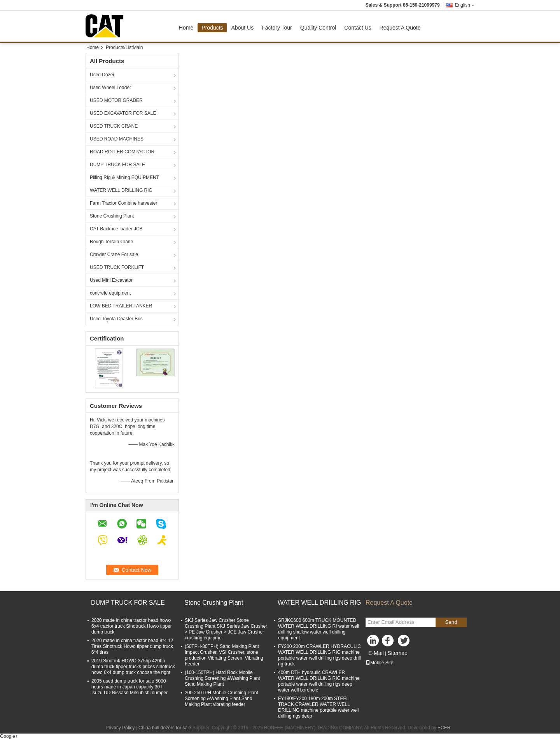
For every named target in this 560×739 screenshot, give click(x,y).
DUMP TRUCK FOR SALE (117, 165)
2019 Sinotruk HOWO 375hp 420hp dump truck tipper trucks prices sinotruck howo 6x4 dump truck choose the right (133, 667)
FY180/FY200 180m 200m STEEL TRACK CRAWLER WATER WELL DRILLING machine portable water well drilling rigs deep (318, 707)
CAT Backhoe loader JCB (116, 229)
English (465, 5)
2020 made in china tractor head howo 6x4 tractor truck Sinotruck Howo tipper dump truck (132, 626)
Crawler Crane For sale (114, 255)
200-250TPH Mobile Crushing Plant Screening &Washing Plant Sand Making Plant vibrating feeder (221, 699)
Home (186, 28)
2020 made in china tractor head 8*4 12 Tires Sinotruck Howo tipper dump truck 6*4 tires (132, 646)
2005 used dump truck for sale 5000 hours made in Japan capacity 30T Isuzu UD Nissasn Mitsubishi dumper (129, 687)
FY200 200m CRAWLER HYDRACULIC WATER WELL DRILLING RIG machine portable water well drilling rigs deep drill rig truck (319, 655)
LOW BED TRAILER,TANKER (121, 306)
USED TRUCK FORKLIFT (117, 267)
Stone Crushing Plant (112, 216)
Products (212, 28)
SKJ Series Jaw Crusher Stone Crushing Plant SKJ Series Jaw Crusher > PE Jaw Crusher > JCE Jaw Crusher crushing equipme (226, 629)
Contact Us (358, 28)
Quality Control (318, 28)
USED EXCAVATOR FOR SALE (123, 113)
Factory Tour (277, 28)
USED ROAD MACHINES (117, 139)
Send (451, 622)
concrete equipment (110, 293)
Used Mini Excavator (111, 280)
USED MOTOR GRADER (116, 100)
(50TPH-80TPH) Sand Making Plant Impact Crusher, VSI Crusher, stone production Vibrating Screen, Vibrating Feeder (224, 655)
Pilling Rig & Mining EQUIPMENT (124, 177)
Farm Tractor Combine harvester (123, 203)
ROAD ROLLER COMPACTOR (122, 152)
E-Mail (376, 653)
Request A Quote (400, 28)
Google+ (9, 736)
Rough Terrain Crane (111, 242)
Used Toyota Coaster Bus (116, 319)
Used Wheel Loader (110, 88)
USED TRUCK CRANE (114, 126)
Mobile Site (379, 663)
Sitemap (397, 653)
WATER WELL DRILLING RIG (121, 190)
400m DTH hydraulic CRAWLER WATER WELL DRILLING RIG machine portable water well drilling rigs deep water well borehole (319, 681)
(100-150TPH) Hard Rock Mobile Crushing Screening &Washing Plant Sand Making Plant (222, 678)
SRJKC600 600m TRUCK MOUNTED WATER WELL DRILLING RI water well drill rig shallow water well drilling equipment (318, 629)
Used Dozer (102, 75)
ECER (444, 728)
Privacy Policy (120, 728)
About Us (243, 28)
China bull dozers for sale (165, 728)
